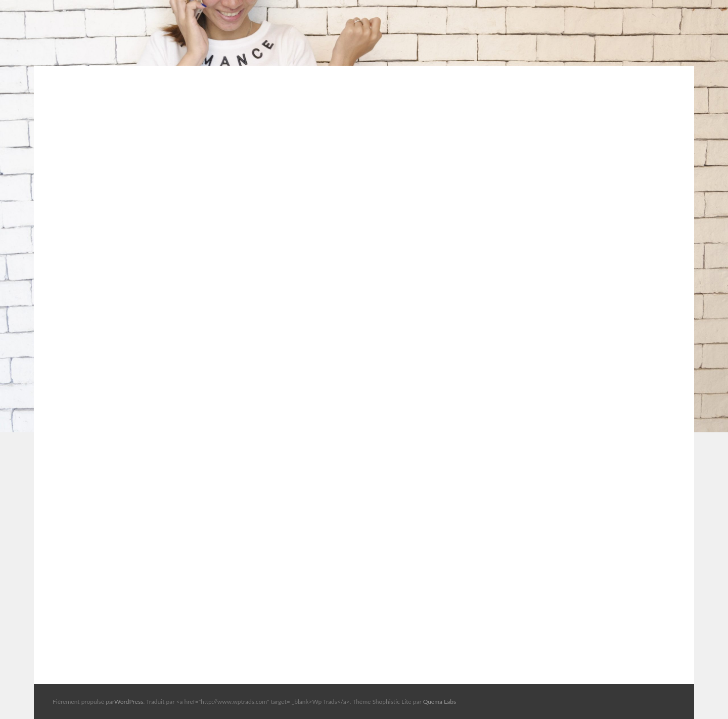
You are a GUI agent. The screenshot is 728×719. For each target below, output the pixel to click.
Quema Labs (440, 702)
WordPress (129, 702)
